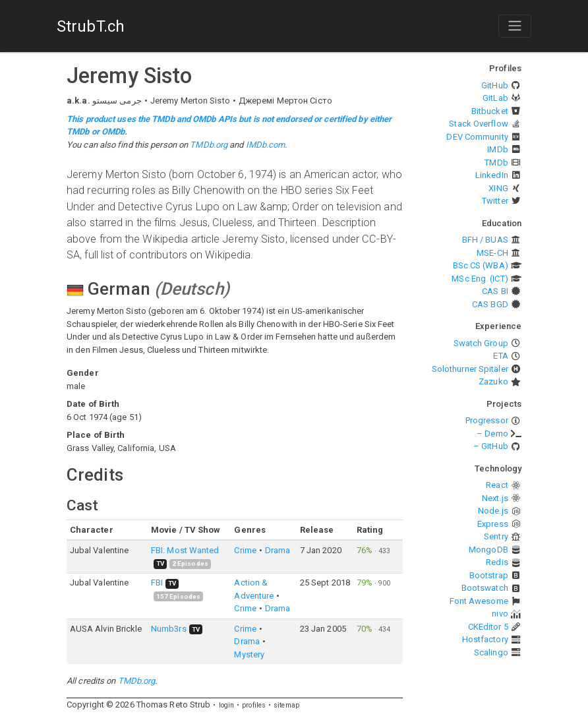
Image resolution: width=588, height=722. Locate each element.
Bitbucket (490, 111)
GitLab (495, 98)
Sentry (496, 536)
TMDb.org (209, 145)
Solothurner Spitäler (470, 369)
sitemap (286, 705)
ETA (500, 356)
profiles (254, 705)
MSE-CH (492, 253)
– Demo (492, 434)
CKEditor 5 (488, 627)
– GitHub (491, 446)
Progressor (487, 420)
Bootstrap (489, 575)
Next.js (495, 498)
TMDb (496, 163)
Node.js (493, 511)
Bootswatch (485, 588)
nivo (500, 614)
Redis (497, 562)
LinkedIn (492, 175)
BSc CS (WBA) (481, 265)
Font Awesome (479, 601)
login (227, 705)
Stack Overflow (478, 124)
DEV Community (477, 137)
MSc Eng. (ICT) (480, 279)
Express (493, 524)
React (497, 485)
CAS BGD (490, 304)
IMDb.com (266, 145)
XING (498, 188)
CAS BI (495, 291)
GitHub (495, 85)
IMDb (497, 149)
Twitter (495, 201)
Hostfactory (485, 639)
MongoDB (488, 550)
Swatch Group (481, 343)
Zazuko (493, 381)
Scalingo (491, 652)
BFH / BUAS (485, 240)
